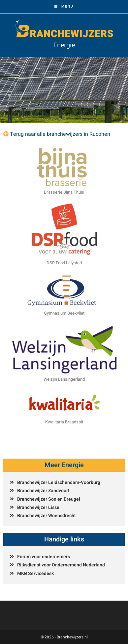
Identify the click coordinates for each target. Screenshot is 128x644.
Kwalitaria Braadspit (64, 422)
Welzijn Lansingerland (64, 379)
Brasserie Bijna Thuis (64, 192)
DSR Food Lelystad (64, 263)
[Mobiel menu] (64, 7)
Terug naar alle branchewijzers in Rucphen (60, 134)
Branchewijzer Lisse (38, 507)
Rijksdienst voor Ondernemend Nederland (61, 565)
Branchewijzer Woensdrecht (47, 516)
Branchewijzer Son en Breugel (49, 499)
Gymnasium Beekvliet (64, 313)
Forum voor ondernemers (44, 557)
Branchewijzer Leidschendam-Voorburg (59, 482)
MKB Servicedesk (35, 573)
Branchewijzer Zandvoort (43, 491)
